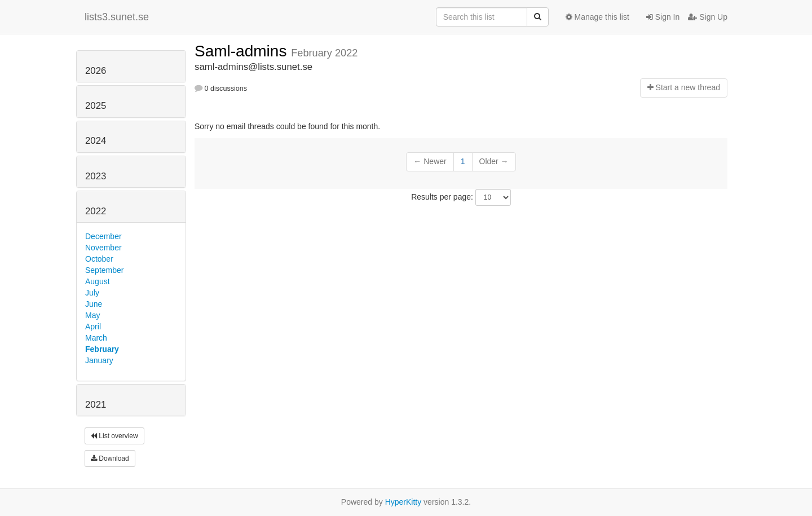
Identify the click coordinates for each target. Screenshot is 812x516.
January (99, 360)
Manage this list (597, 17)
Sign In (663, 17)
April (93, 327)
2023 (96, 176)
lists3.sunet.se (117, 17)
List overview (114, 436)
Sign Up (708, 17)
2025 (96, 106)
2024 (96, 141)
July (92, 293)
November (103, 248)
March (96, 338)
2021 (96, 405)
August (98, 281)
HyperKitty (403, 502)
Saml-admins (243, 51)
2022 (96, 211)
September (104, 270)
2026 (96, 71)
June (94, 304)
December (103, 236)
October (99, 259)
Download (110, 458)
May (92, 315)
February (102, 349)
